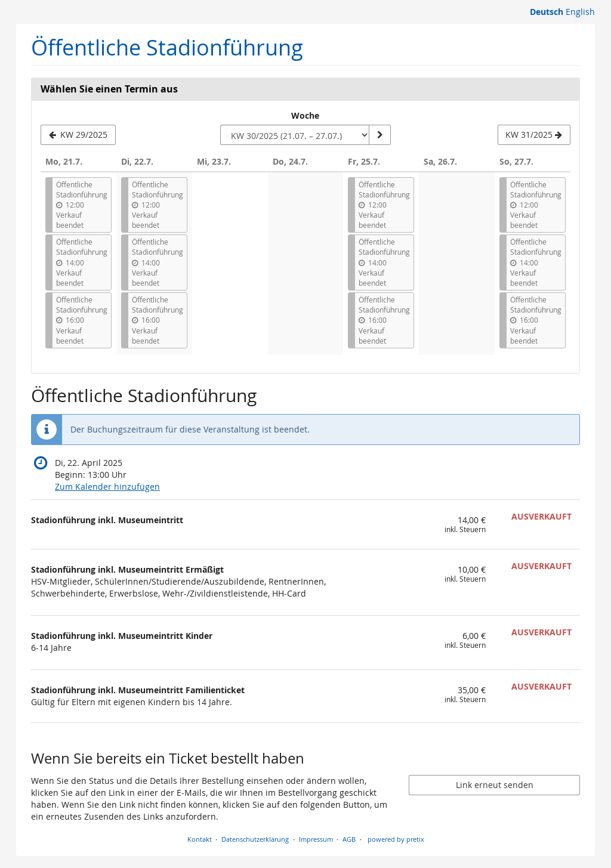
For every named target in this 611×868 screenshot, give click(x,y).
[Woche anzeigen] (379, 135)
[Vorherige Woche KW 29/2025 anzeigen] (78, 135)
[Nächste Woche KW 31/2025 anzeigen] (534, 135)
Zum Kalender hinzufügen (107, 486)
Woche (305, 115)
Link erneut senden (495, 785)
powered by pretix (396, 839)
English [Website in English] (580, 12)
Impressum (316, 839)
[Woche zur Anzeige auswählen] (295, 135)
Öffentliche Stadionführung (167, 47)
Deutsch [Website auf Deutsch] (547, 12)
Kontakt (200, 839)
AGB (349, 839)
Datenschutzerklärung (255, 839)
